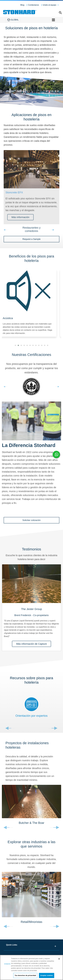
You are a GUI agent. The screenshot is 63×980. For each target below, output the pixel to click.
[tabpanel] (31, 610)
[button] (15, 347)
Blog (22, 5)
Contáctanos (33, 5)
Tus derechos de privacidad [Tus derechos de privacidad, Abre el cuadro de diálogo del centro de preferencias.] (25, 975)
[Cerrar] (59, 959)
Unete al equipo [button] (49, 5)
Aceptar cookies (47, 975)
